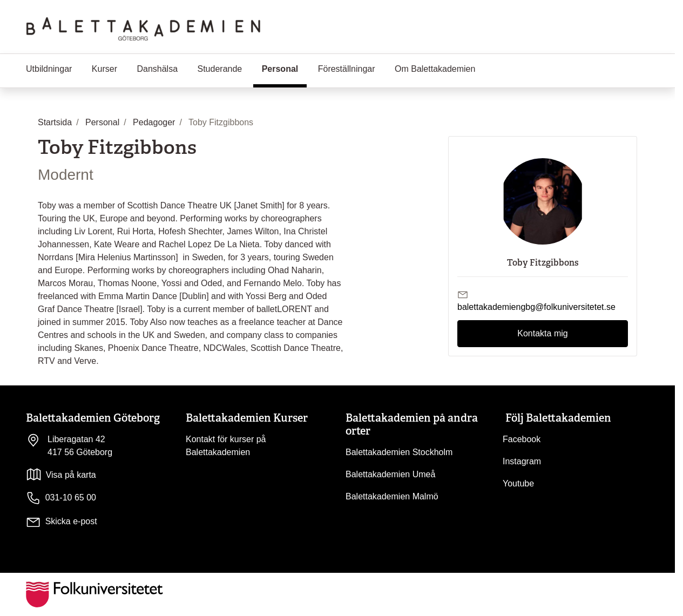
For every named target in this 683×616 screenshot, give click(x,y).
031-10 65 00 (61, 498)
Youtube (518, 483)
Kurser (104, 69)
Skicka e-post (71, 521)
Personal (285, 68)
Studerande (219, 69)
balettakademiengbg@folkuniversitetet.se (536, 307)
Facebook (522, 439)
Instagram (522, 461)
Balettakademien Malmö (392, 496)
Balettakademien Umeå (390, 474)
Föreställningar (347, 69)
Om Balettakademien (435, 69)
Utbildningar (49, 69)
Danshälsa (157, 69)
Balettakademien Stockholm (399, 452)
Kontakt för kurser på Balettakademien (226, 446)
